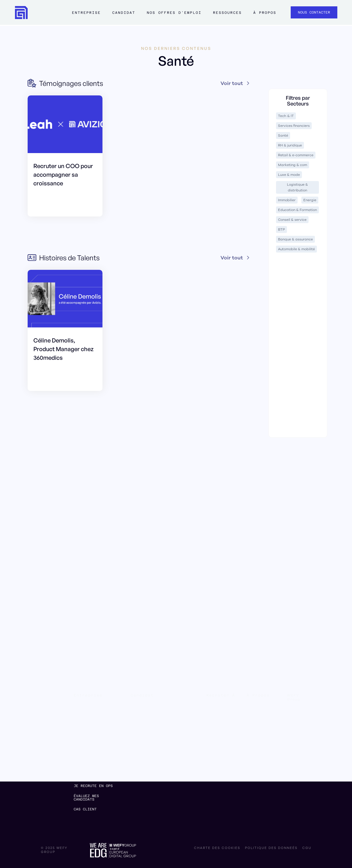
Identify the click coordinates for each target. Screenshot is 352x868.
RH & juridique (290, 145)
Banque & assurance (295, 239)
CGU (307, 848)
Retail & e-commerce (296, 155)
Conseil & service (292, 220)
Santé (283, 135)
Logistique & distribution (297, 187)
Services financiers (294, 126)
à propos (265, 13)
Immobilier (287, 200)
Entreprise (86, 13)
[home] (21, 13)
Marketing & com (293, 165)
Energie (310, 200)
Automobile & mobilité (296, 249)
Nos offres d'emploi (174, 13)
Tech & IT (286, 116)
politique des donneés (271, 848)
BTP (281, 229)
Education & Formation (297, 210)
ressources (227, 13)
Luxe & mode (289, 175)
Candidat (124, 13)
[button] (86, 15)
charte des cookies (217, 848)
